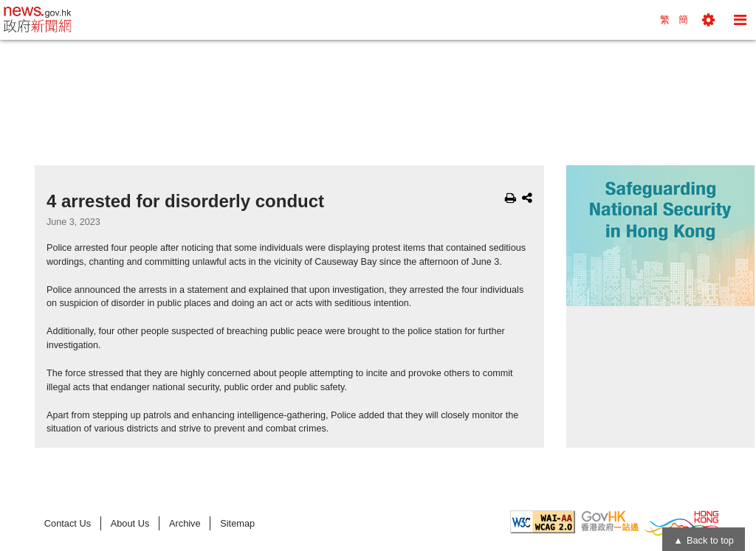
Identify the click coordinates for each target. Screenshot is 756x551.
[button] (708, 20)
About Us (130, 523)
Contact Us (68, 523)
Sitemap (237, 523)
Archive (185, 523)
